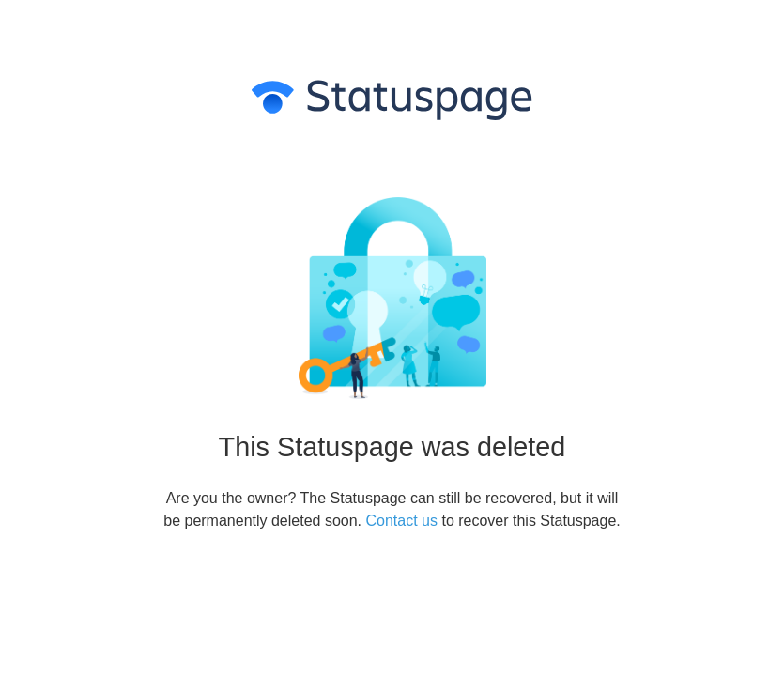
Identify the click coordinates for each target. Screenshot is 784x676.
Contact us (402, 521)
